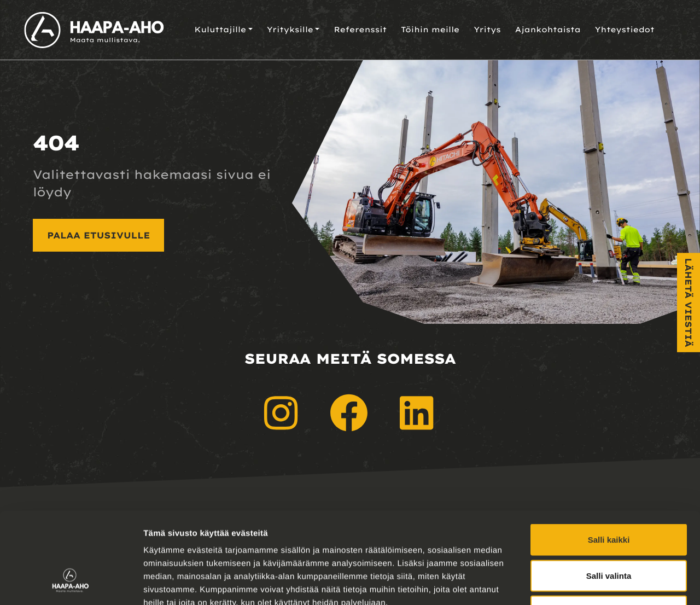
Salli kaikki (609, 461)
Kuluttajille (220, 30)
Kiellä (609, 533)
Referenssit (360, 30)
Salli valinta (609, 498)
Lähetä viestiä (689, 303)
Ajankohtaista (548, 30)
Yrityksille (290, 30)
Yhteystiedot (625, 30)
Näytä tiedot (585, 583)
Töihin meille (430, 30)
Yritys (487, 30)
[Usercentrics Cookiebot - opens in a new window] (71, 584)
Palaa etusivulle (98, 235)
